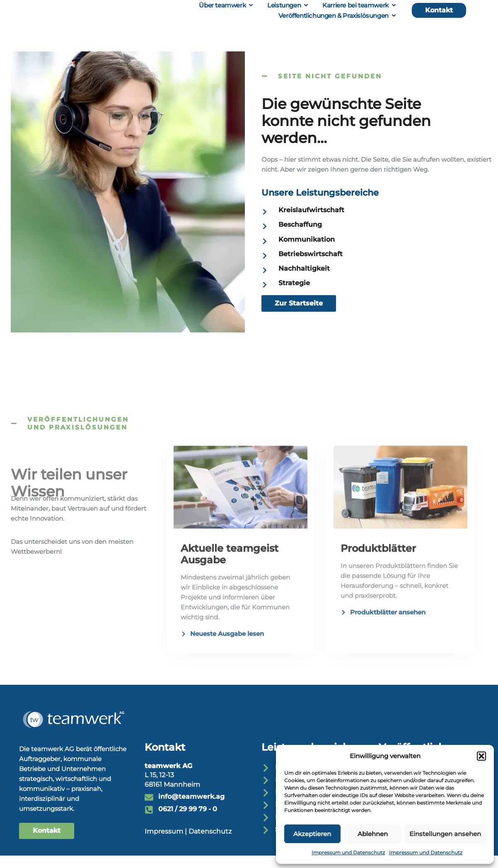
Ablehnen (373, 834)
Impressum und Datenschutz (348, 852)
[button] (481, 756)
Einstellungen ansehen (445, 834)
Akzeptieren (312, 834)
